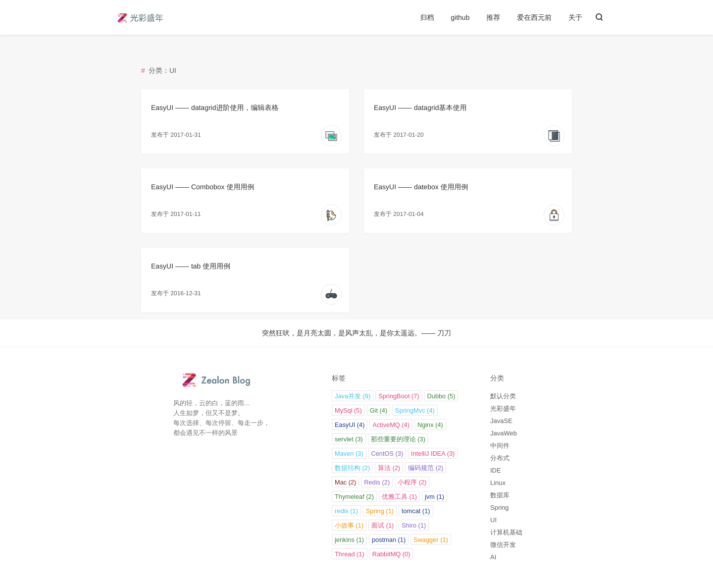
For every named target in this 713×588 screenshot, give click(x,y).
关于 (575, 17)
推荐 (493, 17)
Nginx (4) (430, 425)
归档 (427, 17)
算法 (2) (389, 468)
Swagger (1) (431, 540)
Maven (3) (349, 454)
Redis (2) (377, 482)
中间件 (500, 446)
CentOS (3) (387, 454)
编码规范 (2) (426, 468)
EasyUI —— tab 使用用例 (191, 266)
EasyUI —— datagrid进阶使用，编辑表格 (215, 107)
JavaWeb (504, 433)
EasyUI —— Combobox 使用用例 (203, 187)
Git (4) (379, 410)
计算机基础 (506, 532)
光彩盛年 (503, 408)
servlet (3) (349, 439)
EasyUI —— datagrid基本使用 (420, 107)
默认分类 (503, 396)
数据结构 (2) (352, 468)
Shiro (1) (414, 525)
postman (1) (389, 540)
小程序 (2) (412, 482)
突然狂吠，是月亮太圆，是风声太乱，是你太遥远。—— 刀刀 (356, 333)
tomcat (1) (416, 511)
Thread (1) (350, 554)
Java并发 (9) (353, 396)
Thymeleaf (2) (354, 497)
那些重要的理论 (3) (398, 439)
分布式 (500, 458)
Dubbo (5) (441, 396)
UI (493, 520)
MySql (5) (348, 410)
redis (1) (346, 511)
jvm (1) (434, 497)
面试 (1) (382, 525)
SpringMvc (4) (415, 410)
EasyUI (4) (350, 425)
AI (493, 557)
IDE (496, 470)
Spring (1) (380, 511)
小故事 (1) (349, 525)
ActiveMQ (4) (391, 425)
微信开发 (503, 545)
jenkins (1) (349, 540)
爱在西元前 (534, 17)
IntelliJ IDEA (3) (433, 454)
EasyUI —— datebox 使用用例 (421, 187)
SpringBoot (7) (399, 396)
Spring (500, 508)
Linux (498, 483)
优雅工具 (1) (399, 497)
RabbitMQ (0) (391, 554)
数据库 (500, 495)
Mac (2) (345, 482)
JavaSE (501, 421)
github (460, 17)
